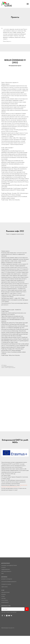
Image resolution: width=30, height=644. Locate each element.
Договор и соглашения (7, 579)
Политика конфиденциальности (9, 582)
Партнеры (3, 598)
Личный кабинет (5, 602)
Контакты (3, 594)
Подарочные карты (6, 569)
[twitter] (5, 616)
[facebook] (2, 616)
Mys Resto (3, 567)
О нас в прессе (5, 600)
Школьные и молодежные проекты (9, 565)
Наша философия (5, 592)
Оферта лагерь (4, 587)
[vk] (11, 616)
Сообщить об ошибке (6, 584)
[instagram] (7, 616)
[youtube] (9, 616)
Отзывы (3, 596)
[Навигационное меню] (28, 4)
